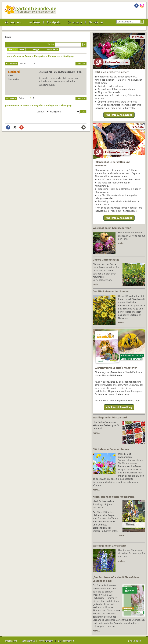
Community (75, 22)
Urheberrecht (46, 641)
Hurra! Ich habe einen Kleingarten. (114, 497)
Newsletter (96, 22)
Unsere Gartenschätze (106, 260)
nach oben (135, 641)
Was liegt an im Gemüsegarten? (112, 228)
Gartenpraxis (13, 22)
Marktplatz (54, 22)
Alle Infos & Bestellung (119, 407)
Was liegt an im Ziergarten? (109, 545)
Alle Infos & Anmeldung (119, 115)
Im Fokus (34, 22)
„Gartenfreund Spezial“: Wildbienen (116, 368)
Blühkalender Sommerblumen (111, 449)
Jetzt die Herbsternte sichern (112, 72)
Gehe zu (41, 111)
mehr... (96, 631)
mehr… (122, 243)
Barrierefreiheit (66, 641)
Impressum (11, 641)
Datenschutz (28, 641)
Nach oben (11, 98)
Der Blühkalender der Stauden (111, 291)
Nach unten (12, 64)
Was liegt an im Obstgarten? (110, 417)
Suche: (51, 44)
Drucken (81, 64)
